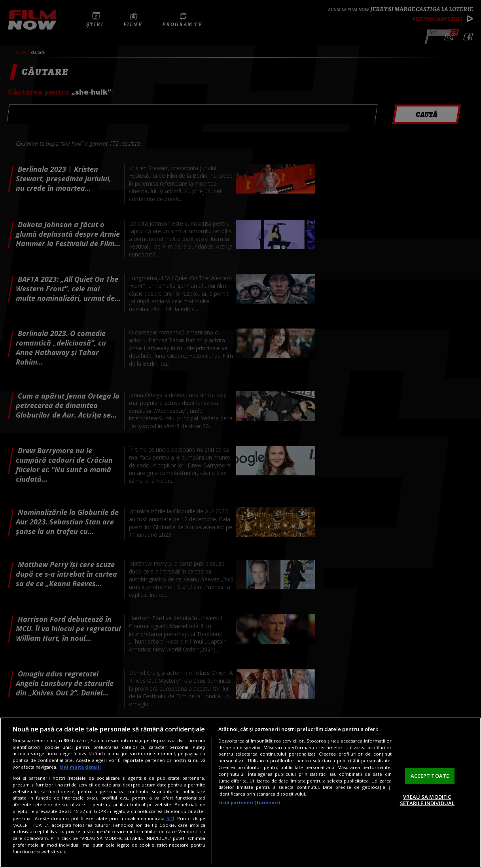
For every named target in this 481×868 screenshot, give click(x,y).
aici (170, 818)
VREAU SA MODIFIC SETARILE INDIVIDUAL (427, 800)
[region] (240, 793)
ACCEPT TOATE (430, 776)
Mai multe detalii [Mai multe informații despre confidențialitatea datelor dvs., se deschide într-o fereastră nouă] (80, 767)
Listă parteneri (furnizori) (249, 802)
